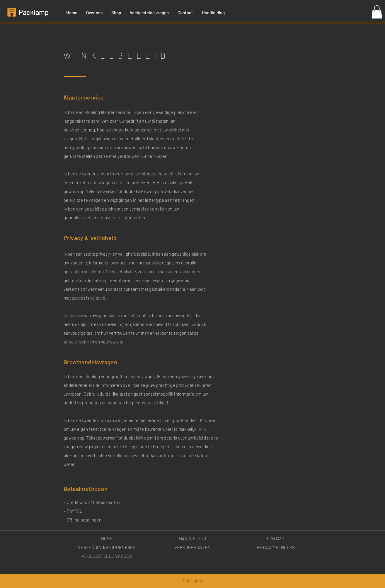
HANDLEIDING (192, 539)
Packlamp (34, 12)
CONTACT (276, 539)
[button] (377, 12)
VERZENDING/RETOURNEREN (107, 547)
